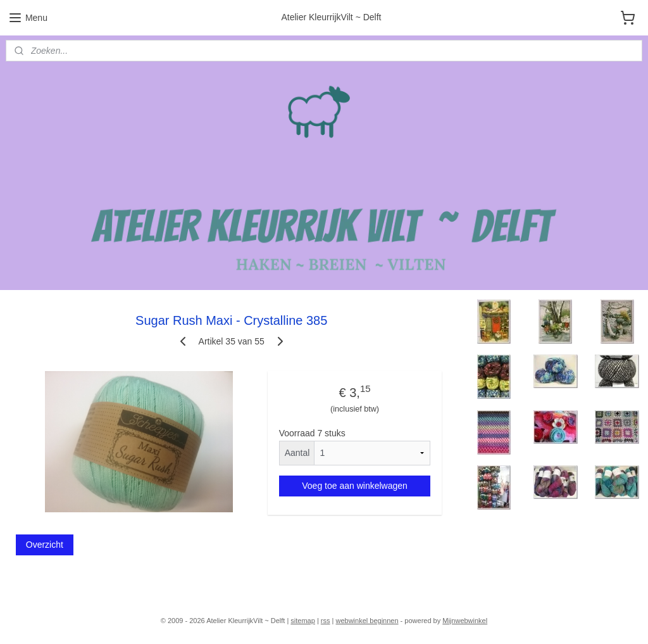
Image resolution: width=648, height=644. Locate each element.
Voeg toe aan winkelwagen (355, 485)
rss (326, 621)
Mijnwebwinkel (465, 621)
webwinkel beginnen (367, 621)
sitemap (303, 621)
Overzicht (45, 545)
